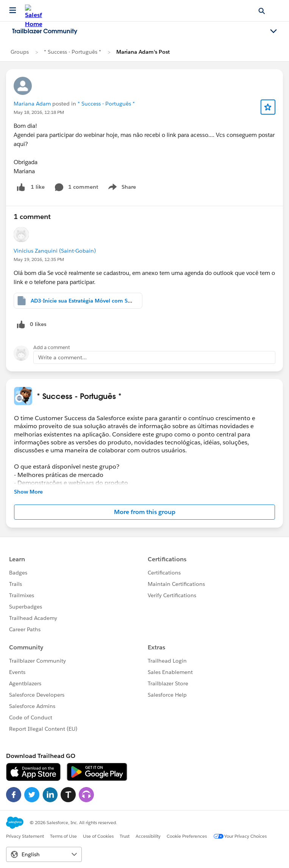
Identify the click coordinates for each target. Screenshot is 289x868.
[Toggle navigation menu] (273, 31)
